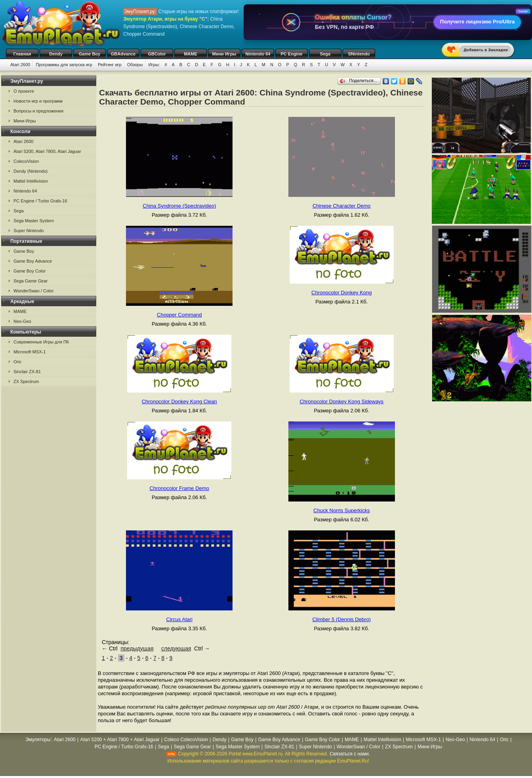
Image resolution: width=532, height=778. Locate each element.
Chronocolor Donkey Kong (341, 293)
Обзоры (135, 65)
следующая (176, 648)
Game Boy (90, 54)
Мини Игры (224, 54)
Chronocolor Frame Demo (179, 488)
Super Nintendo (29, 231)
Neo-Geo (22, 321)
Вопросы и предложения (38, 111)
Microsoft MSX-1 (30, 352)
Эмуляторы (38, 740)
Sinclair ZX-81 (27, 372)
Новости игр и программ (38, 101)
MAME (191, 54)
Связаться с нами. (350, 754)
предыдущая (137, 648)
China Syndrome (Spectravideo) (179, 206)
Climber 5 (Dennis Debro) (342, 619)
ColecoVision (26, 161)
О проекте (24, 91)
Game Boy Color (30, 271)
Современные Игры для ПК (41, 342)
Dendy (56, 54)
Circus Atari (179, 619)
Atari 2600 (20, 65)
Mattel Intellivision (31, 181)
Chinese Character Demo (342, 206)
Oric (17, 362)
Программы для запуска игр (64, 65)
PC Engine (291, 54)
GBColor (157, 54)
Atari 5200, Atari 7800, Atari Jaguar (47, 151)
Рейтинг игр (110, 65)
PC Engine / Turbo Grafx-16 (40, 201)
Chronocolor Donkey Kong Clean (179, 401)
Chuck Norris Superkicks (341, 510)
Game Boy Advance (33, 261)
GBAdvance (123, 54)
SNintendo (359, 54)
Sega (325, 54)
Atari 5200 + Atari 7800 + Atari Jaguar (120, 740)
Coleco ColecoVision (186, 740)
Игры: (154, 65)
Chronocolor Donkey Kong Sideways (341, 401)
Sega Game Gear (31, 281)
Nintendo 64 (258, 54)
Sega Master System (34, 221)
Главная (22, 54)
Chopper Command (179, 315)
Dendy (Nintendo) (31, 171)
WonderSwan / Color (33, 291)
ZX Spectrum (26, 381)
